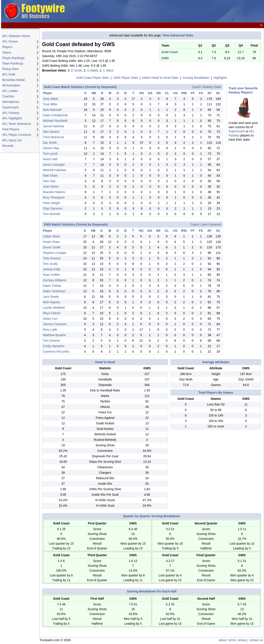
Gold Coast (170, 52)
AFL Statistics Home (16, 36)
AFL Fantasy (11, 113)
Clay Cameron (53, 208)
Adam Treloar (52, 286)
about (223, 640)
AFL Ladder (10, 91)
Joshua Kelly (52, 269)
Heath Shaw (51, 242)
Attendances (11, 102)
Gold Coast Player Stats (93, 78)
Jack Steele (51, 297)
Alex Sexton (51, 132)
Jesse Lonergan (54, 165)
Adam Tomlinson (54, 291)
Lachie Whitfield (54, 308)
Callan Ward (51, 236)
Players (7, 47)
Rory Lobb (50, 330)
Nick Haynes (52, 302)
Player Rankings (13, 58)
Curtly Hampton (54, 346)
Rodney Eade (212, 87)
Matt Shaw (50, 176)
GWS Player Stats (126, 78)
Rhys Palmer (52, 313)
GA (150, 93)
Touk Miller (50, 104)
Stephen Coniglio (55, 253)
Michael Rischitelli (55, 121)
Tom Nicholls (52, 214)
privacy (243, 640)
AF (210, 93)
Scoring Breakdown (196, 78)
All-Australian (11, 85)
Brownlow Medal (13, 80)
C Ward (108, 70)
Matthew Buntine (54, 335)
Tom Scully (50, 264)
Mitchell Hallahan (55, 170)
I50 (159, 93)
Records (8, 146)
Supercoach (10, 107)
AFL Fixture (10, 41)
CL (167, 93)
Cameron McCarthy (56, 352)
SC (218, 93)
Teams (7, 52)
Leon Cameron (211, 224)
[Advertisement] (183, 11)
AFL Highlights (12, 118)
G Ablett (92, 70)
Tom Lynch (50, 154)
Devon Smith (52, 247)
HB (94, 93)
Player (48, 93)
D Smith (76, 70)
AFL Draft (9, 74)
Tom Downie (51, 341)
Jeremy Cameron (55, 324)
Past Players (11, 129)
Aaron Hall (50, 159)
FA (201, 93)
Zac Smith (50, 143)
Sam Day (49, 181)
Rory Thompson (54, 197)
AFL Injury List (12, 140)
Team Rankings (13, 63)
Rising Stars (10, 69)
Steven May (51, 148)
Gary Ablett (50, 99)
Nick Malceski (52, 110)
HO (142, 93)
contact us (256, 640)
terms (232, 640)
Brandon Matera (54, 192)
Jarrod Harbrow (53, 126)
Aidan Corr (50, 319)
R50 (184, 93)
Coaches (8, 96)
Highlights (220, 78)
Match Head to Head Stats (160, 78)
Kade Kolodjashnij (55, 115)
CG (175, 93)
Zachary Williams (55, 280)
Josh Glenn (51, 187)
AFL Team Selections (17, 124)
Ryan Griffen (51, 275)
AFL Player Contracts (17, 135)
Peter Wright (51, 203)
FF (193, 93)
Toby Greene (52, 258)
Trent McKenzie (54, 137)
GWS (165, 58)
